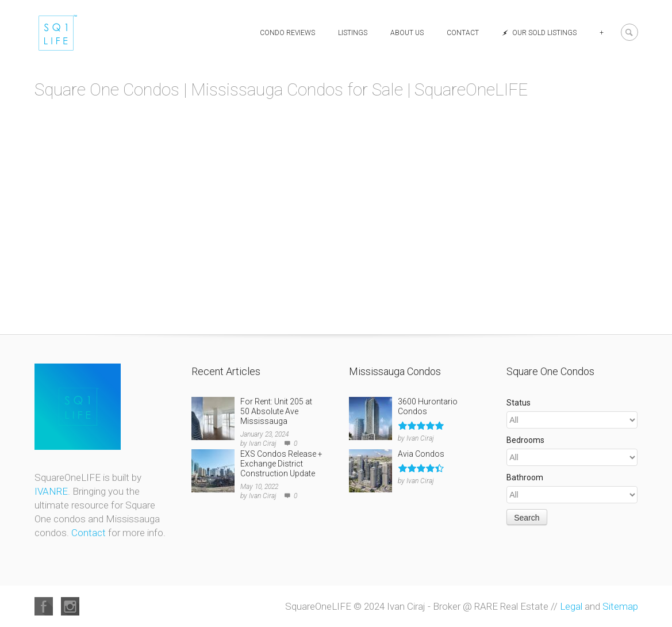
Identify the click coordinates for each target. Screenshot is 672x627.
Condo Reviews (287, 33)
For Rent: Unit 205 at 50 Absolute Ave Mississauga (276, 411)
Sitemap (620, 606)
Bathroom (525, 477)
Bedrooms (525, 440)
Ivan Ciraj (263, 444)
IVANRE (51, 491)
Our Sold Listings (539, 33)
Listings (353, 33)
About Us (407, 33)
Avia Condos (421, 454)
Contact (463, 33)
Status (519, 403)
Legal (571, 606)
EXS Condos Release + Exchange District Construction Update (281, 464)
